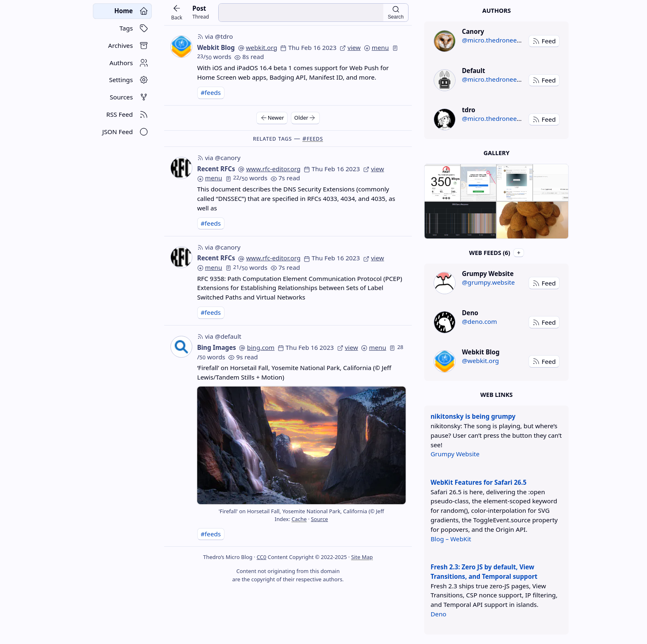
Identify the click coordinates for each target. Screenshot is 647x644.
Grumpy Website (455, 454)
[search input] (301, 13)
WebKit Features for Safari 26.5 (478, 482)
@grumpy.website (488, 282)
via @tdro (215, 36)
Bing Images (217, 347)
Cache (299, 519)
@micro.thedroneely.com (499, 40)
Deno (438, 614)
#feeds (211, 92)
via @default (219, 336)
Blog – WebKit (451, 539)
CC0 (261, 557)
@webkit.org (480, 361)
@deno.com (479, 321)
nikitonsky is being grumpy (473, 416)
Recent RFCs (216, 169)
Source (319, 519)
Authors (497, 11)
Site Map (362, 557)
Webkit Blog (216, 47)
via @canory (219, 158)
